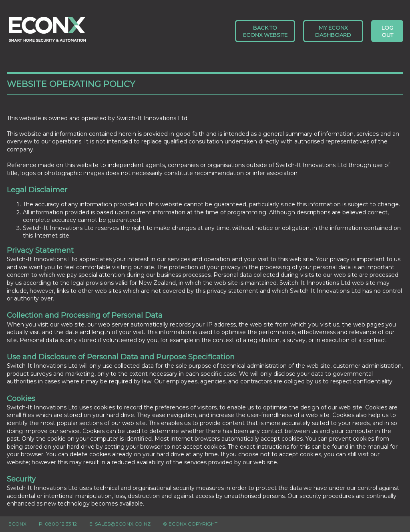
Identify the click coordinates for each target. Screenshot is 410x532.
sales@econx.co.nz (123, 524)
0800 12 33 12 (61, 524)
